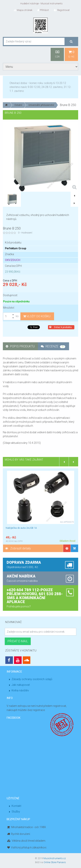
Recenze (53, 346)
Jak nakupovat (21, 685)
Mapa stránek (23, 10)
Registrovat (62, 10)
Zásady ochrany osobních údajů (32, 679)
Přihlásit (43, 10)
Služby (16, 812)
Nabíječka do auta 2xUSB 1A (21, 528)
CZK (57, 54)
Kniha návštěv (20, 690)
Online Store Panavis (55, 862)
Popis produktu (20, 346)
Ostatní (18, 105)
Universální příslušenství (41, 105)
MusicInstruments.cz (55, 858)
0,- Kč (71, 54)
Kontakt (16, 806)
